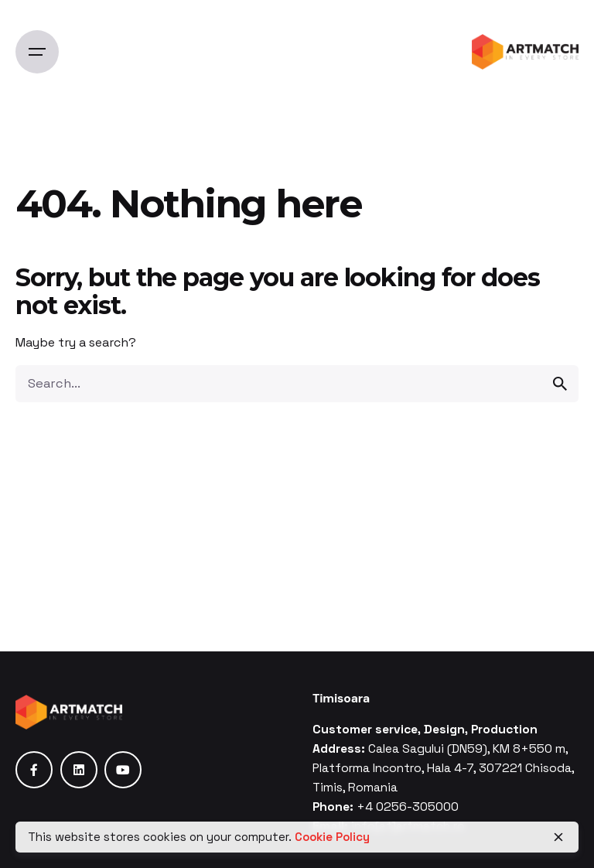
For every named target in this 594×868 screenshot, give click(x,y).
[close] (558, 837)
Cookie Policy (332, 837)
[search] (560, 384)
